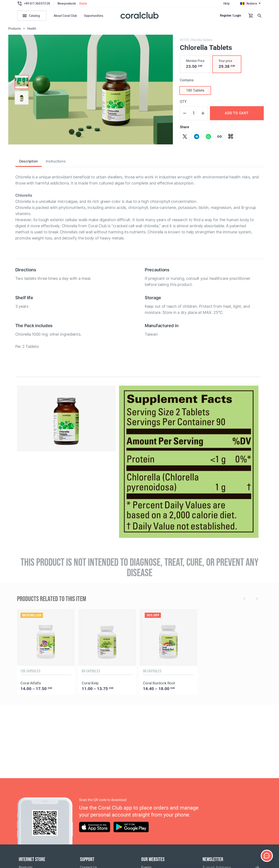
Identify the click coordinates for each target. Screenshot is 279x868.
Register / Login (231, 15)
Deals (83, 3)
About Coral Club (65, 16)
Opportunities (94, 16)
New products (67, 3)
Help (227, 3)
